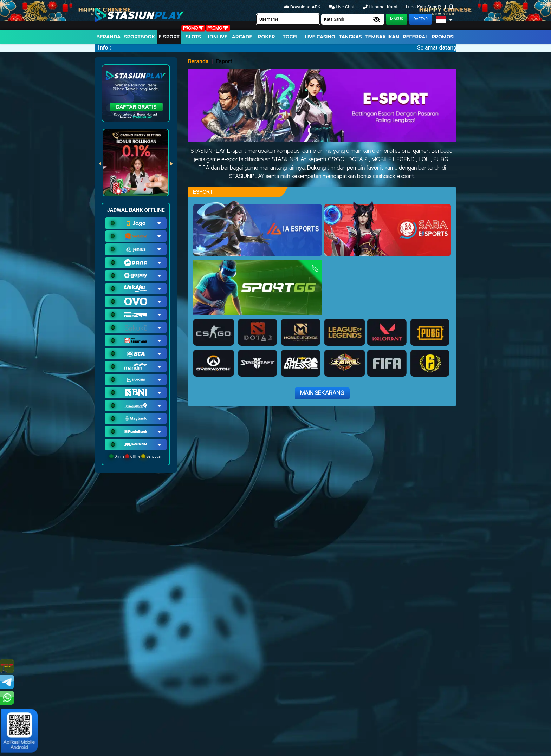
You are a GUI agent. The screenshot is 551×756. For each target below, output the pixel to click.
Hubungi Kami (381, 7)
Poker (266, 37)
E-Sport (169, 37)
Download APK (303, 7)
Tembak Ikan (382, 37)
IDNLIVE (218, 37)
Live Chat (342, 7)
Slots (193, 37)
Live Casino (320, 37)
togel (291, 37)
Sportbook (140, 37)
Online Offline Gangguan (136, 456)
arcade (242, 37)
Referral (415, 37)
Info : (105, 48)
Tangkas (350, 37)
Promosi (443, 37)
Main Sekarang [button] (322, 393)
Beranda (108, 37)
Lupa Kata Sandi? (424, 7)
